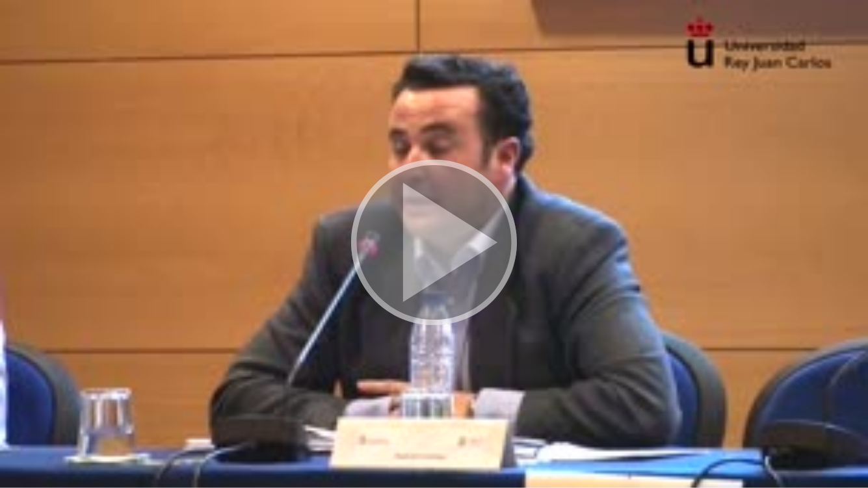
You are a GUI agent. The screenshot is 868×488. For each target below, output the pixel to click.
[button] (434, 244)
